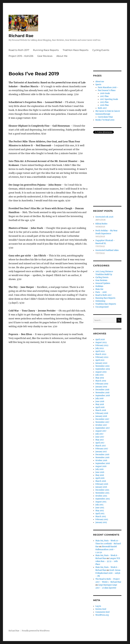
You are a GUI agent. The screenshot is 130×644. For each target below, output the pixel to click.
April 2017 (100, 443)
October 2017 (101, 425)
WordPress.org (102, 615)
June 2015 (100, 508)
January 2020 (101, 363)
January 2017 (101, 452)
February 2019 (102, 384)
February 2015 (102, 519)
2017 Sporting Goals (109, 99)
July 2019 (100, 375)
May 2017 (100, 440)
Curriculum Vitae (105, 117)
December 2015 (102, 490)
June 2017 (100, 437)
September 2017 (103, 428)
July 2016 (100, 469)
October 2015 (101, 496)
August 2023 (101, 342)
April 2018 (100, 407)
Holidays (99, 286)
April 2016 (100, 478)
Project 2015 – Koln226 (21, 56)
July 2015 (99, 505)
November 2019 (102, 366)
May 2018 (100, 404)
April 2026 (100, 339)
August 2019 (101, 372)
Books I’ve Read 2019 (105, 120)
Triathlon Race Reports (76, 50)
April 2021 (100, 360)
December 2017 (102, 419)
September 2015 (103, 499)
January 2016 (101, 487)
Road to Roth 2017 (19, 50)
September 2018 (103, 396)
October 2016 (101, 460)
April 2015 (100, 514)
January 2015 (101, 522)
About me (100, 82)
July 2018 (99, 398)
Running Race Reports (46, 50)
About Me (62, 56)
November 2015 (102, 493)
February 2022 (102, 357)
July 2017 (99, 434)
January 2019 (101, 387)
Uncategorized (102, 307)
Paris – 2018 (101, 292)
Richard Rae (21, 36)
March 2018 (101, 410)
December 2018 (102, 390)
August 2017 (101, 431)
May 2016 (100, 475)
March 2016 (101, 481)
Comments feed (102, 612)
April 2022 (100, 351)
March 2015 (101, 517)
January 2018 (101, 416)
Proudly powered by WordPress (36, 631)
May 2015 (100, 511)
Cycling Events (101, 50)
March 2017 (101, 446)
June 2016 (100, 472)
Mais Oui (99, 289)
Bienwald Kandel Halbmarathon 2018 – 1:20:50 (106, 550)
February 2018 (102, 413)
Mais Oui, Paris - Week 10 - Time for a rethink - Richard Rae (108, 544)
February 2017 (102, 449)
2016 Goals (105, 93)
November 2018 (102, 393)
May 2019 (100, 378)
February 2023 (102, 345)
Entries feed (101, 609)
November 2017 (102, 422)
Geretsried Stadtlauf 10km (107, 250)
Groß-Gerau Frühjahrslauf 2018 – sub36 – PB (108, 573)
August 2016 (101, 466)
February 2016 (102, 484)
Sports (98, 85)
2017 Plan (104, 96)
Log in (98, 606)
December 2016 (102, 455)
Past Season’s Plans (107, 90)
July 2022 (100, 348)
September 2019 (103, 369)
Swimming (100, 301)
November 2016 (102, 458)
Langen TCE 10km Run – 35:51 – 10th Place (108, 561)
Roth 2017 (102, 108)
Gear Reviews (45, 56)
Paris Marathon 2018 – (108, 87)
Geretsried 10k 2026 (104, 217)
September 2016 (103, 463)
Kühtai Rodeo (101, 224)
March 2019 (101, 381)
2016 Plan (104, 105)
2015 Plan (104, 102)
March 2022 (101, 354)
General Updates (103, 283)
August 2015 (101, 502)
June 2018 (100, 401)
